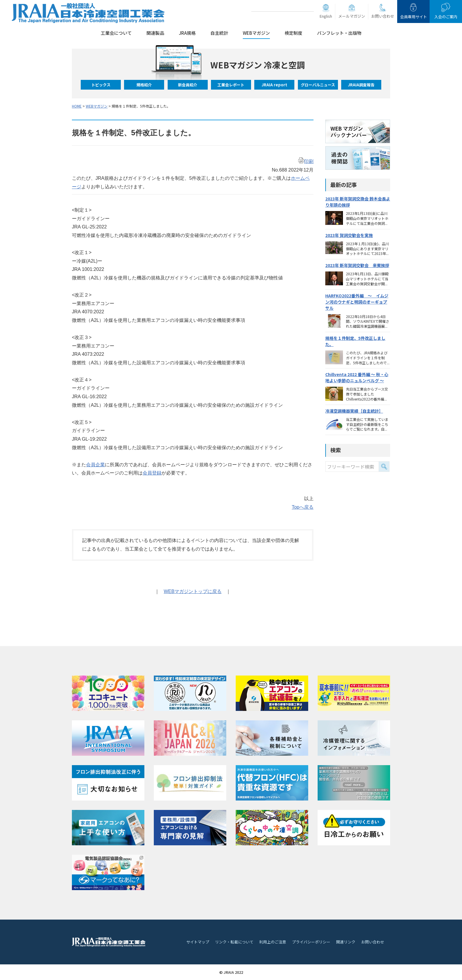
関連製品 (155, 33)
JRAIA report (274, 85)
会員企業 (95, 465)
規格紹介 (144, 85)
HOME (77, 106)
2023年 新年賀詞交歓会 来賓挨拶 (357, 265)
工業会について (116, 33)
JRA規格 (187, 33)
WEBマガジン (256, 33)
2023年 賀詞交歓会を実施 (349, 235)
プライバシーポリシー (311, 942)
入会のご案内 (446, 17)
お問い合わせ (383, 16)
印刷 (306, 161)
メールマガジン (352, 16)
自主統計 (219, 33)
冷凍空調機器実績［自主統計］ (354, 411)
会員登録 (152, 473)
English (326, 16)
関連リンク (346, 942)
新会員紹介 (188, 85)
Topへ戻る (303, 507)
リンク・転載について (234, 942)
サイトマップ (198, 942)
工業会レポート (231, 85)
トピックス (101, 85)
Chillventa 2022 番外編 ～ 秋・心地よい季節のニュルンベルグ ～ (357, 377)
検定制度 (293, 33)
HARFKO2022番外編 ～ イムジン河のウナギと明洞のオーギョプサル (357, 302)
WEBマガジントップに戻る (193, 591)
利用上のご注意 (273, 942)
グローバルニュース (318, 85)
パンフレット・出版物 (339, 33)
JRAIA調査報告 (361, 85)
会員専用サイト (414, 17)
